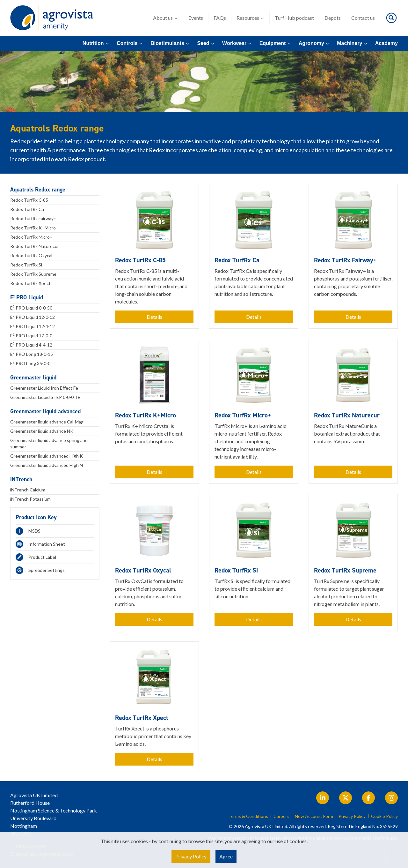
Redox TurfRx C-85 (29, 200)
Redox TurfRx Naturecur (35, 246)
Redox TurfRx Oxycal (31, 255)
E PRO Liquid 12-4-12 (33, 326)
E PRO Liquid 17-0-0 (31, 335)
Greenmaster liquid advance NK (42, 431)
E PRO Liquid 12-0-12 (33, 317)
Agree (226, 856)
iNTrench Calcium (28, 490)
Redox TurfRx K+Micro (33, 228)
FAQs (220, 18)
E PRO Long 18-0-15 (32, 354)
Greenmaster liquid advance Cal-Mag (47, 422)
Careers (281, 816)
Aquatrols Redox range (38, 190)
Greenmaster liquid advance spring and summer (49, 443)
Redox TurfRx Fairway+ (33, 218)
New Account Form (314, 816)
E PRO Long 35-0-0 (30, 363)
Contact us (363, 18)
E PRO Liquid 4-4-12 (31, 345)
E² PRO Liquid (27, 297)
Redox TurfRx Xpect (30, 283)
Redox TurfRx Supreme (33, 274)
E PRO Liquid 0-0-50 (31, 308)
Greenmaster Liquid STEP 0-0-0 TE (45, 397)
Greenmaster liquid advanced (45, 411)
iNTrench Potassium (30, 499)
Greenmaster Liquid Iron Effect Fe (44, 388)
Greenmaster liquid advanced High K (47, 456)
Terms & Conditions (248, 816)
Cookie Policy (384, 816)
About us (165, 18)
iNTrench (21, 479)
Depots (333, 18)
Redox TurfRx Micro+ (31, 237)
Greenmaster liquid (33, 378)
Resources (250, 18)
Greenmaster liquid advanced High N (47, 465)
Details (154, 317)
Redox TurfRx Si (26, 265)
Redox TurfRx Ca (27, 209)
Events (196, 18)
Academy (386, 43)
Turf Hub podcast (294, 18)
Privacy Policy (352, 816)
